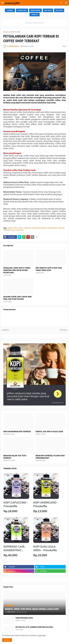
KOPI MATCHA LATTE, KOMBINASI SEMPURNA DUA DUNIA (34, 627)
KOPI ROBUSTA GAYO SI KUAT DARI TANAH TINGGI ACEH (49, 269)
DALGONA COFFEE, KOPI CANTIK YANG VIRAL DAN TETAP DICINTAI (17, 298)
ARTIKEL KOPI (15, 32)
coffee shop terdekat (39, 228)
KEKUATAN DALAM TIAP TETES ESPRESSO (15, 457)
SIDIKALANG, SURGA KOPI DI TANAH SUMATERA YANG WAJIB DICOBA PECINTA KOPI (17, 270)
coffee (20, 228)
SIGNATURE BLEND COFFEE (24, 618)
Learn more (42, 635)
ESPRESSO (7, 230)
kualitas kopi (19, 230)
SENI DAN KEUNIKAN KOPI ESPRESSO (17, 432)
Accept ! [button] (7, 640)
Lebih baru (6, 330)
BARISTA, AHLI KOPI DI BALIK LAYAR (49, 432)
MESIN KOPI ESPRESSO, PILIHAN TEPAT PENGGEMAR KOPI (50, 457)
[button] (2, 3)
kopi (13, 230)
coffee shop (27, 228)
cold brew (61, 228)
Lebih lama (63, 330)
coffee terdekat (52, 228)
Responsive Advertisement (34, 23)
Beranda (6, 32)
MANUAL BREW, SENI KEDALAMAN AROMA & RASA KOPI (32, 609)
